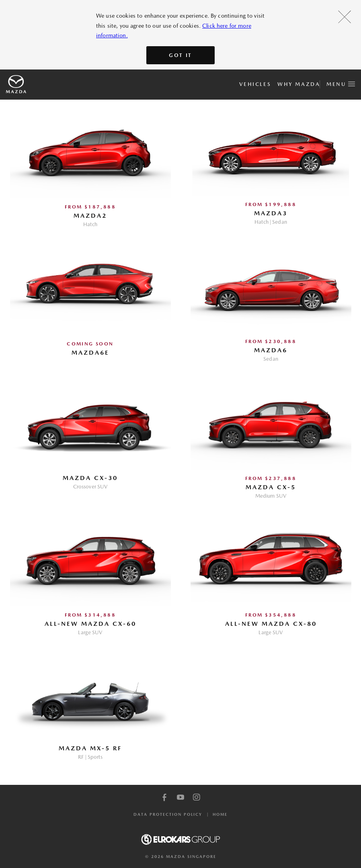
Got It (180, 55)
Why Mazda (299, 84)
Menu (341, 83)
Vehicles (255, 84)
